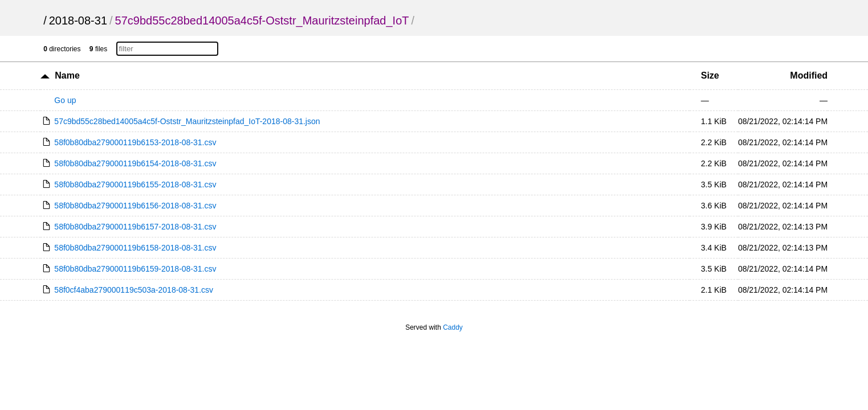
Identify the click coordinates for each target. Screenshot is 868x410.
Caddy (453, 327)
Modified (809, 75)
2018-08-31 (78, 20)
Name (67, 75)
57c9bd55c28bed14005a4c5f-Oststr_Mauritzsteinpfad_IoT (262, 20)
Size (710, 75)
